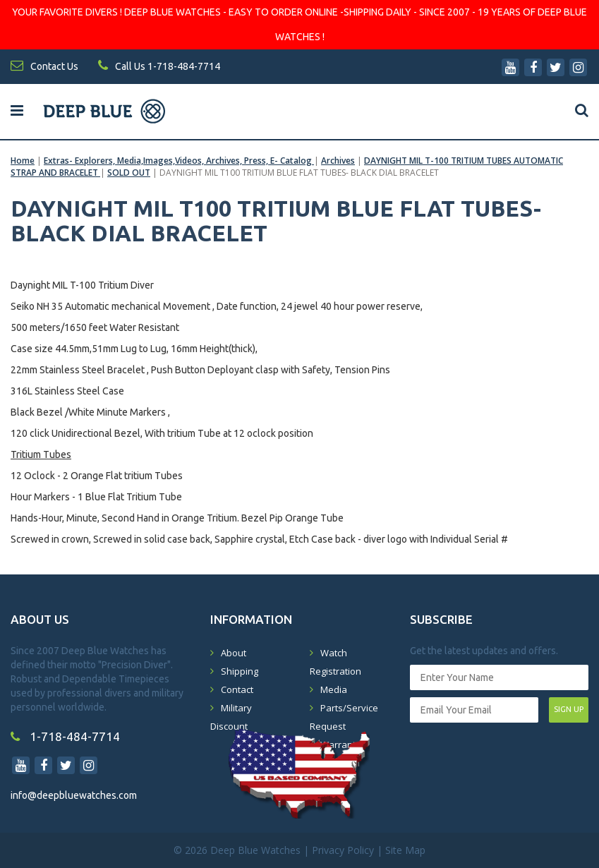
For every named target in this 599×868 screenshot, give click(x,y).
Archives (338, 161)
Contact (237, 689)
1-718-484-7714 (65, 736)
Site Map (405, 850)
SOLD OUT (129, 173)
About (234, 653)
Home (23, 161)
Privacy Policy (343, 850)
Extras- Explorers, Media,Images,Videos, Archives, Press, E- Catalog (179, 161)
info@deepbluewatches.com (74, 795)
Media (334, 689)
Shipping (240, 671)
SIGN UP (569, 709)
